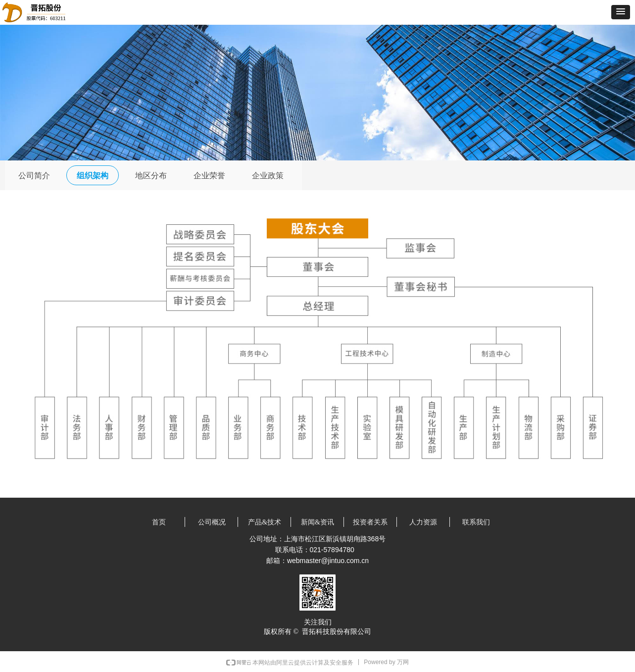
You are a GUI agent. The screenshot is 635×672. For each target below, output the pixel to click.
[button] (621, 12)
